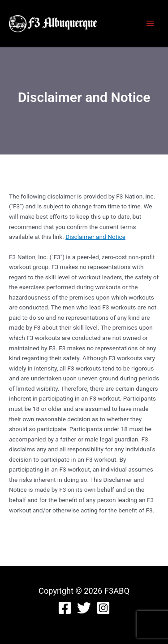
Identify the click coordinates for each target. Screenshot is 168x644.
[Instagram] (103, 608)
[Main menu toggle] (150, 24)
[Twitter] (84, 608)
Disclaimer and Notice (95, 237)
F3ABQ (116, 23)
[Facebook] (65, 608)
